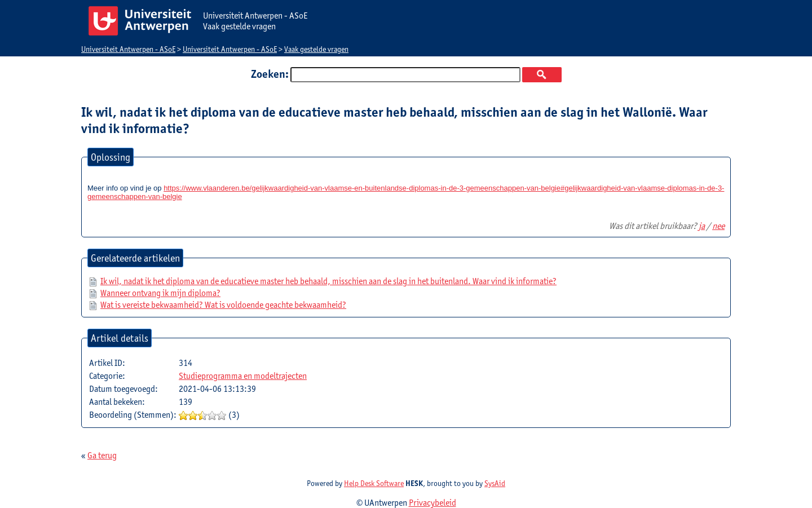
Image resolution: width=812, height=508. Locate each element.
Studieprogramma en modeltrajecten (243, 376)
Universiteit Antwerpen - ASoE (128, 49)
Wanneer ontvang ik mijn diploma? (160, 293)
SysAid (495, 483)
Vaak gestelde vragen (316, 49)
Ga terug (102, 455)
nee (718, 226)
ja (702, 226)
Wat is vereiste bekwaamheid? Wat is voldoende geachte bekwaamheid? (223, 305)
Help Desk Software (374, 483)
